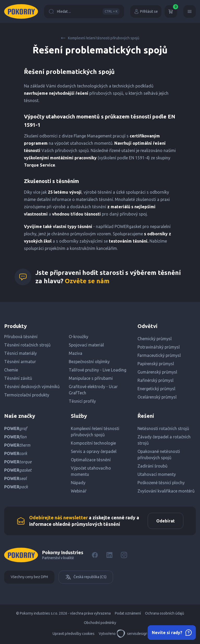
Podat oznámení (128, 613)
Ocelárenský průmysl (157, 397)
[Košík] (171, 11)
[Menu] (190, 11)
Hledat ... (84, 11)
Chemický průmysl (155, 339)
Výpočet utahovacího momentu (91, 471)
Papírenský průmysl (156, 364)
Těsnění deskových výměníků (32, 387)
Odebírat (165, 521)
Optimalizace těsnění (91, 460)
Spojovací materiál (86, 345)
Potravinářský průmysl (159, 347)
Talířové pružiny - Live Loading (98, 370)
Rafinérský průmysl (155, 380)
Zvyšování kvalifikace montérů (166, 491)
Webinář (79, 491)
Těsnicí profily (82, 401)
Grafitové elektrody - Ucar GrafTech (93, 390)
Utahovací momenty (157, 474)
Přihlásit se (146, 11)
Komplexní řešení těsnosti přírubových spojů (100, 38)
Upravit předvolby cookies (74, 634)
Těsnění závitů (18, 378)
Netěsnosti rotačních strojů (163, 428)
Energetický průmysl (156, 389)
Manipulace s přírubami (91, 378)
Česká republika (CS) (86, 577)
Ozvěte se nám (87, 281)
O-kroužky (79, 337)
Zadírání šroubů (152, 466)
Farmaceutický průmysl (159, 355)
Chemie (11, 370)
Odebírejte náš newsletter (58, 517)
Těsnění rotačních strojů (27, 345)
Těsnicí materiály (20, 353)
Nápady (78, 483)
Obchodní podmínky (100, 623)
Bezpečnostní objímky (89, 362)
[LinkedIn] (109, 555)
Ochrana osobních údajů (165, 613)
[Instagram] (124, 555)
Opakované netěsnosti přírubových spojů (159, 454)
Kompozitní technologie (93, 443)
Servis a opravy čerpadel (94, 451)
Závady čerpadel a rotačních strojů (164, 440)
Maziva (76, 353)
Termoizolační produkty (27, 395)
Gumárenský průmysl (157, 372)
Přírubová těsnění (21, 337)
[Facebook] (95, 555)
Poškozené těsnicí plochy (161, 483)
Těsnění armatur (20, 362)
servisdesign (132, 634)
